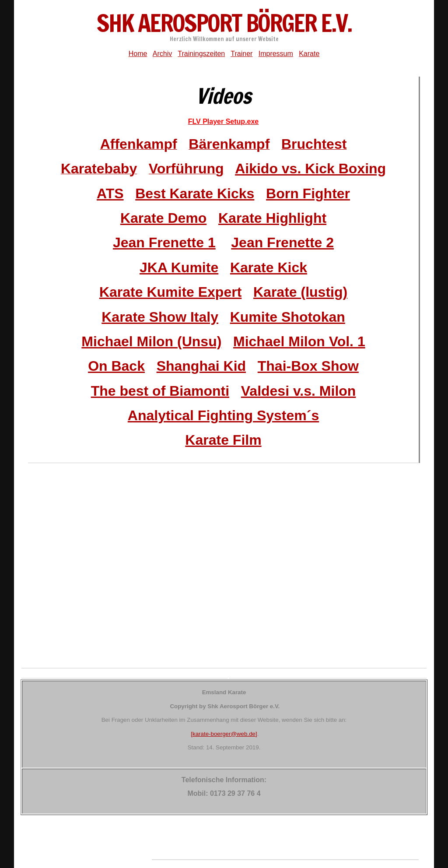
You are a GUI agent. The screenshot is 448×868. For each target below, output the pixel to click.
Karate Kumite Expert (170, 292)
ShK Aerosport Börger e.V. (224, 23)
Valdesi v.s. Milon (299, 391)
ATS (110, 193)
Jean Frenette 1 (164, 242)
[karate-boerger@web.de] (224, 734)
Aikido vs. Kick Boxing (310, 169)
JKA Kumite (179, 267)
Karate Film (223, 440)
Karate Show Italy (160, 317)
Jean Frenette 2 (282, 242)
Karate (309, 54)
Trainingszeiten (201, 54)
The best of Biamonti (160, 391)
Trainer (241, 54)
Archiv (162, 54)
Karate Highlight (272, 218)
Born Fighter (308, 193)
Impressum (276, 54)
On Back (116, 366)
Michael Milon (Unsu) (151, 341)
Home (138, 54)
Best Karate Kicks (195, 193)
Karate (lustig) (300, 292)
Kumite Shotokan (288, 317)
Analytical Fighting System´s (223, 415)
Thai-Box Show (308, 366)
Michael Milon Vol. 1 (299, 341)
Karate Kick (269, 267)
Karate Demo (163, 218)
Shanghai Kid (201, 366)
